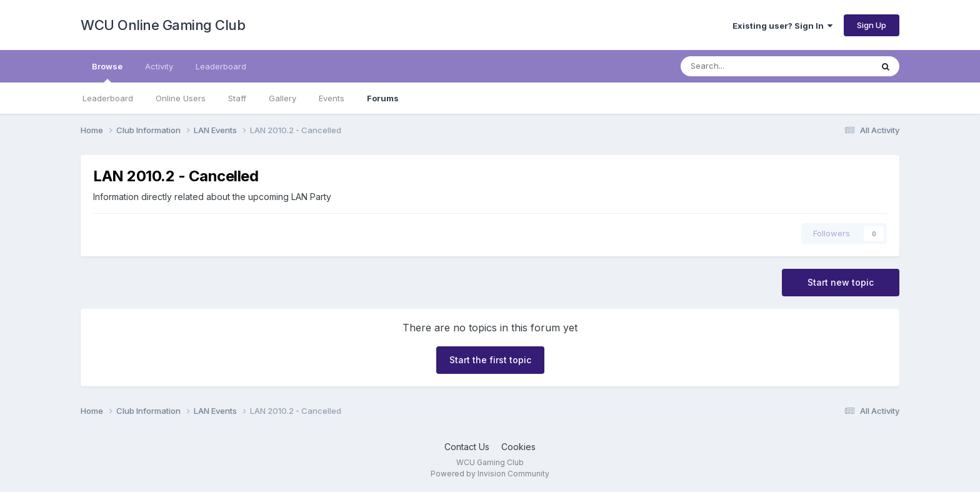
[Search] (743, 66)
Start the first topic (490, 360)
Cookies (518, 447)
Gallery (282, 98)
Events (332, 98)
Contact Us (467, 447)
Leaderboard (108, 98)
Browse (107, 72)
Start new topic (841, 282)
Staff (237, 98)
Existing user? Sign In (782, 26)
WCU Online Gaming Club (163, 25)
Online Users (181, 98)
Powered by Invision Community (490, 474)
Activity (159, 66)
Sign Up (872, 25)
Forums (383, 98)
